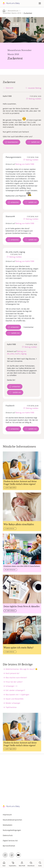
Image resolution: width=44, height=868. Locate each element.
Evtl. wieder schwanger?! (15, 690)
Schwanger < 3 (11, 686)
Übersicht (9, 88)
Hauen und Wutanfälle (15, 699)
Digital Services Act (10, 841)
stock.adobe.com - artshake (37, 40)
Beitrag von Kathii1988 (25, 164)
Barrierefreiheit (9, 846)
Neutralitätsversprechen (12, 820)
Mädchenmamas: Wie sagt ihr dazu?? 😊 (21, 669)
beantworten (13, 142)
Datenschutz (8, 835)
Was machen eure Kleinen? (16, 678)
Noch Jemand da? (12, 673)
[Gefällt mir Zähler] (34, 142)
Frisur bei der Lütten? (14, 682)
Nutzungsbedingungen (12, 830)
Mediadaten (8, 825)
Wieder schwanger (13, 703)
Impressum (7, 815)
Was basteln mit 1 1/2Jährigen (17, 695)
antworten (15, 202)
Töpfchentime (11, 707)
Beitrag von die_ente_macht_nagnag (17, 352)
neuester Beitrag (35, 88)
